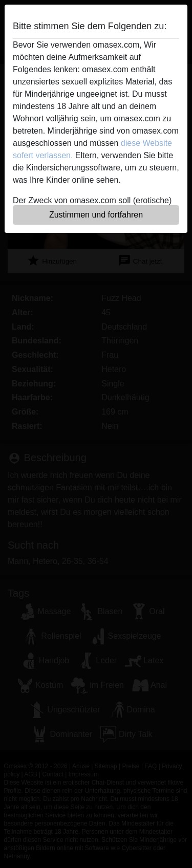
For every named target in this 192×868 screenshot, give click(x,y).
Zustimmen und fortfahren (96, 215)
